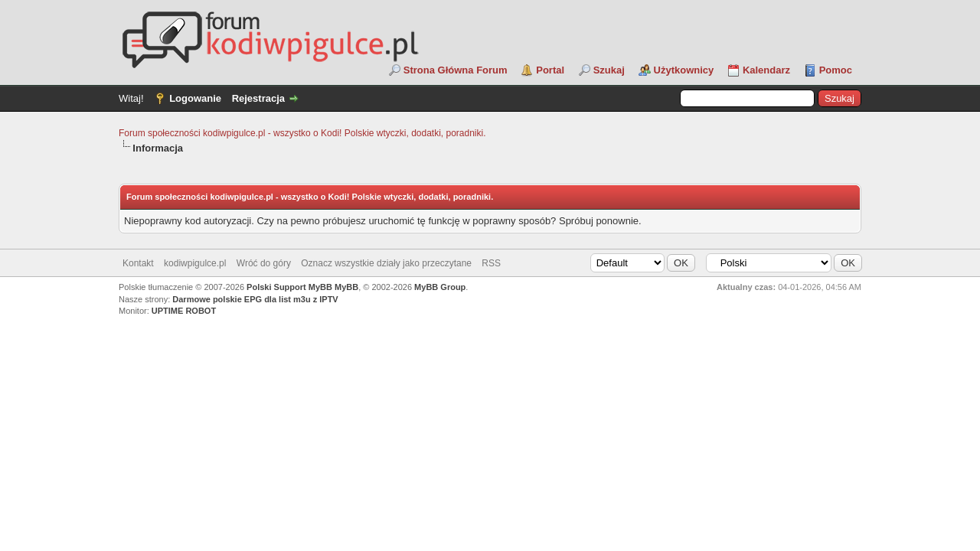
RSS (491, 263)
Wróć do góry (264, 263)
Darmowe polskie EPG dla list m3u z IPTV (255, 299)
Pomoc (836, 70)
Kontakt (138, 263)
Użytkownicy (684, 70)
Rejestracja (258, 98)
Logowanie (195, 98)
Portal (550, 70)
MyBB (346, 287)
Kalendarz (766, 70)
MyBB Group (440, 287)
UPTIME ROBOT (184, 311)
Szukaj (609, 70)
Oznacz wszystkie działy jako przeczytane (386, 263)
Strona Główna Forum (456, 70)
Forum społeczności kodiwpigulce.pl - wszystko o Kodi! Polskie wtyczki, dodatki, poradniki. (302, 133)
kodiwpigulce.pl (195, 263)
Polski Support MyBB (289, 287)
